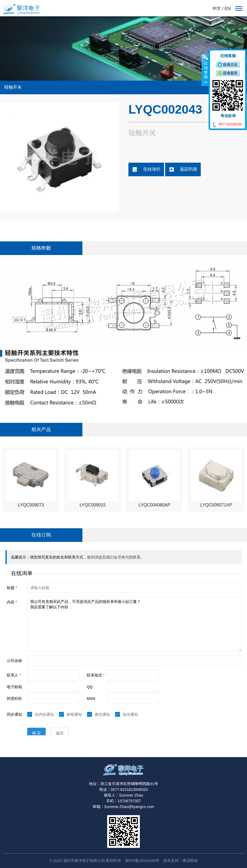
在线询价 (146, 169)
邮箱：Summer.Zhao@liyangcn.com (123, 807)
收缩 (205, 70)
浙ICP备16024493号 (142, 861)
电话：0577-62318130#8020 (123, 790)
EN (228, 9)
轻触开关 (13, 87)
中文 (217, 9)
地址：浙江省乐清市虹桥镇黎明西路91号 (123, 784)
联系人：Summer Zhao (124, 795)
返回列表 (183, 169)
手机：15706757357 (123, 801)
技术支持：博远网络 (180, 861)
